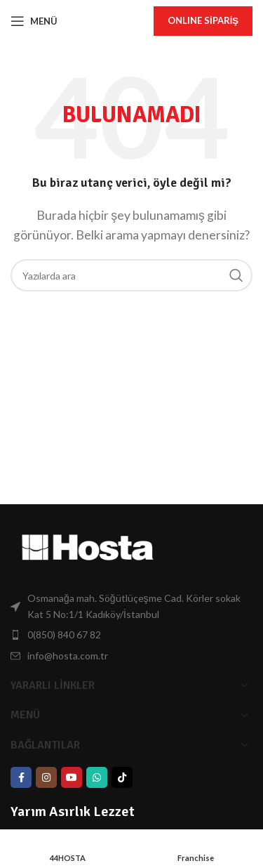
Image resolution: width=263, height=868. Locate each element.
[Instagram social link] (46, 777)
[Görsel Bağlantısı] (88, 546)
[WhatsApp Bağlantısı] (97, 777)
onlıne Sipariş (203, 20)
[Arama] (131, 275)
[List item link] (131, 606)
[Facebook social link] (21, 777)
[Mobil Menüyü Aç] (34, 21)
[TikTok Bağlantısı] (122, 777)
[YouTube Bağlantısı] (72, 777)
